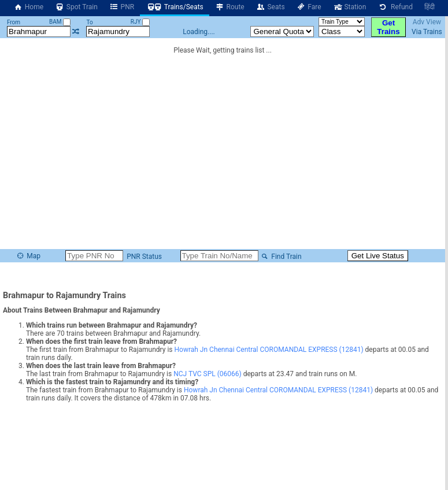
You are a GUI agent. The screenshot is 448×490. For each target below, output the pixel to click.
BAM (60, 22)
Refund (395, 7)
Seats (271, 7)
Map (28, 256)
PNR (122, 7)
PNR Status (143, 257)
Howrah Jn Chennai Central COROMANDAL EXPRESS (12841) (269, 350)
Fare (309, 7)
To (90, 22)
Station (350, 7)
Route (230, 7)
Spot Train (76, 7)
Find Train (281, 257)
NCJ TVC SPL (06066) (207, 374)
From (14, 22)
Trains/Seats (175, 7)
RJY (140, 22)
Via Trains (427, 32)
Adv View (427, 22)
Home (28, 7)
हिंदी (430, 7)
